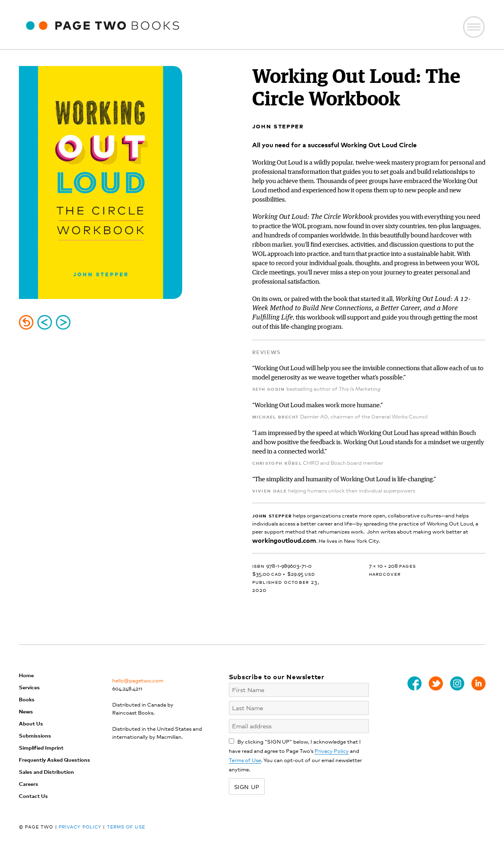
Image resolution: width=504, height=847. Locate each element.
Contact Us (33, 796)
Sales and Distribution (46, 772)
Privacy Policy (332, 751)
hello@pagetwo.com (138, 680)
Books (27, 699)
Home (26, 675)
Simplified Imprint (41, 747)
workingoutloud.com (284, 540)
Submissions (35, 735)
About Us (31, 723)
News (26, 711)
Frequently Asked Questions (55, 759)
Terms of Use (245, 760)
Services (29, 687)
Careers (29, 784)
